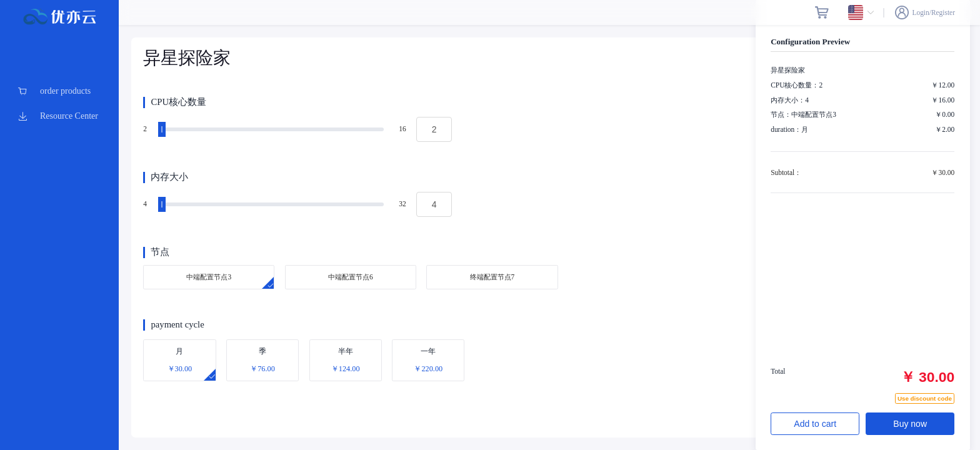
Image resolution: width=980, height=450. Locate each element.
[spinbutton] (434, 129)
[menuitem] (59, 91)
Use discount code (925, 398)
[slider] (272, 129)
